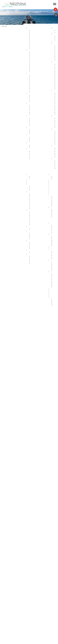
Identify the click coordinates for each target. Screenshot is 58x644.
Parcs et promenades (36, 41)
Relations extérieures (33, 240)
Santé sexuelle (34, 109)
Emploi (29, 135)
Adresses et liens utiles (36, 114)
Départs (33, 58)
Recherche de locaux (36, 225)
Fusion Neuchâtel (32, 174)
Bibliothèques (53, 187)
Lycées (52, 180)
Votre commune (29, 172)
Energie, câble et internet (37, 48)
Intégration (53, 260)
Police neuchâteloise (36, 92)
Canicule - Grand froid (33, 143)
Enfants (33, 96)
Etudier (49, 172)
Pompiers (33, 85)
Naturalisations (34, 66)
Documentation (35, 179)
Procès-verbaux (35, 205)
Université (52, 184)
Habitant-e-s (31, 50)
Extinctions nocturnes (36, 132)
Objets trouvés (34, 54)
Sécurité (30, 73)
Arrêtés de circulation (36, 76)
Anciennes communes (36, 208)
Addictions (33, 112)
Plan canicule (34, 145)
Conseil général (32, 192)
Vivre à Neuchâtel (29, 25)
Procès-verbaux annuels (37, 206)
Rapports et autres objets (37, 203)
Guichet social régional (36, 122)
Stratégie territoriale (36, 32)
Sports (55, 34)
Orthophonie (34, 107)
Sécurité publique (35, 79)
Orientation (33, 141)
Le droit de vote (35, 233)
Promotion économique (37, 223)
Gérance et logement (36, 34)
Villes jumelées (34, 243)
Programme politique (36, 188)
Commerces (34, 212)
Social (29, 116)
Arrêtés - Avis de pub (36, 199)
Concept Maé (34, 98)
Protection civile (35, 88)
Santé (29, 103)
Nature (55, 129)
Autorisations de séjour (37, 63)
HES (51, 182)
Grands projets (34, 30)
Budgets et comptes (33, 250)
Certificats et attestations (37, 157)
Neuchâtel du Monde (36, 246)
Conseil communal (32, 184)
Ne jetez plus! (34, 133)
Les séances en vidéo (36, 198)
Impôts (32, 72)
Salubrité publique (35, 81)
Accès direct (31, 149)
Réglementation (32, 226)
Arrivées (33, 56)
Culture (55, 91)
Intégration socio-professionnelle (39, 126)
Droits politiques (32, 231)
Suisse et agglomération (37, 245)
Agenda (55, 28)
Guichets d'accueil (35, 52)
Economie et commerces (34, 210)
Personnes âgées (35, 99)
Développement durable (34, 127)
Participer (49, 221)
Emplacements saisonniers (37, 216)
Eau (32, 46)
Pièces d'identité (35, 61)
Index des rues (34, 44)
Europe (32, 248)
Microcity (33, 219)
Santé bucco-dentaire (36, 111)
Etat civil (33, 68)
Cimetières (33, 70)
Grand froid (33, 147)
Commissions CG (35, 201)
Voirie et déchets (35, 39)
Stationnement (34, 78)
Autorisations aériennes (37, 90)
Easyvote (55, 239)
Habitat (29, 28)
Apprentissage (34, 139)
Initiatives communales (36, 235)
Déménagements (35, 59)
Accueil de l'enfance (36, 158)
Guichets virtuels (32, 182)
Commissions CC (35, 190)
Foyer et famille (31, 93)
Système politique (35, 239)
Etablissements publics (36, 214)
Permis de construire (36, 36)
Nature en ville (34, 43)
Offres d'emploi (34, 138)
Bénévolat (52, 292)
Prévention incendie (36, 83)
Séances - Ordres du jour (37, 196)
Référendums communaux (37, 237)
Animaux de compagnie (37, 101)
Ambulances (34, 86)
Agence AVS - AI (35, 124)
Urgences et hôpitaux (36, 105)
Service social (34, 120)
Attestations (34, 65)
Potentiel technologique (37, 264)
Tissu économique (35, 221)
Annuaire (30, 180)
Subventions (53, 288)
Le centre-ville (34, 218)
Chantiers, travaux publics (37, 37)
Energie (33, 130)
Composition (34, 186)
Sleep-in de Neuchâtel (36, 119)
